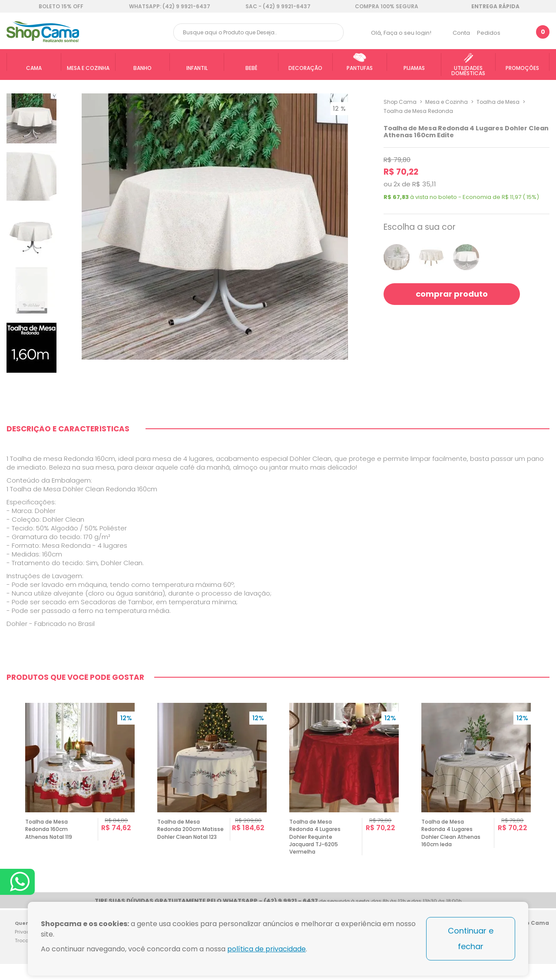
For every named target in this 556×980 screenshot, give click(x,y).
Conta (461, 33)
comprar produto (452, 294)
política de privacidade (266, 949)
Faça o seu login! (407, 33)
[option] (80, 781)
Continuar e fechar (471, 939)
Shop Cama (400, 102)
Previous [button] (10, 781)
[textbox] (258, 32)
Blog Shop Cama (539, 938)
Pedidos (489, 33)
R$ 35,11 (424, 184)
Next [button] (546, 781)
